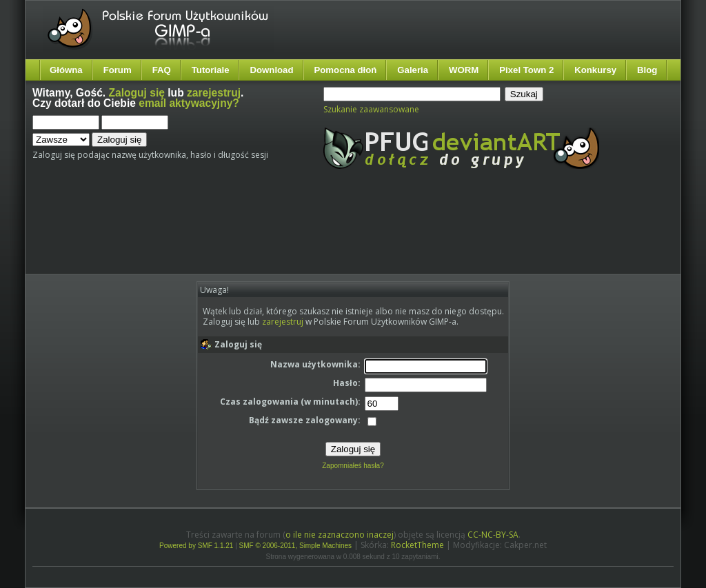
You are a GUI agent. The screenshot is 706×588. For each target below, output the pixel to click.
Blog (647, 70)
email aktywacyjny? (189, 103)
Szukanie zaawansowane (371, 109)
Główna (66, 70)
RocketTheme (417, 545)
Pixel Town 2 (526, 70)
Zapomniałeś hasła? (353, 466)
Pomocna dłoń (346, 70)
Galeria (413, 70)
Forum (118, 70)
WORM (464, 70)
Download (271, 70)
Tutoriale (211, 70)
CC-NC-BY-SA (493, 535)
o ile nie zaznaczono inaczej (340, 535)
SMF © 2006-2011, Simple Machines (296, 546)
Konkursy (595, 70)
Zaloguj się (137, 93)
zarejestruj (214, 93)
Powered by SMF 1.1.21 (196, 546)
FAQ (162, 70)
